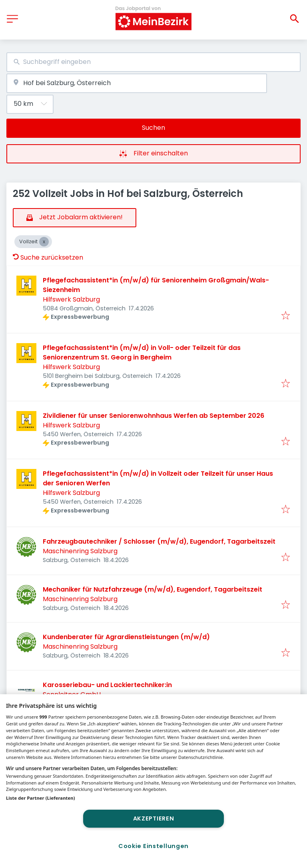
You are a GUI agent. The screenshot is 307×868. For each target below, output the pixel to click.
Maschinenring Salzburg (80, 551)
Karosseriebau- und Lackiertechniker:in (107, 685)
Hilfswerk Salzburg (71, 299)
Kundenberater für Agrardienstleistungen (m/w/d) (126, 637)
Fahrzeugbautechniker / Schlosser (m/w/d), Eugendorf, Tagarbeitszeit (159, 541)
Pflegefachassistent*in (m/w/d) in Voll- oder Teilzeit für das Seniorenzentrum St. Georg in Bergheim (142, 353)
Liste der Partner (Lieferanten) (41, 798)
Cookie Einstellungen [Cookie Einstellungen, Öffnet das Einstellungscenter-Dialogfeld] (153, 846)
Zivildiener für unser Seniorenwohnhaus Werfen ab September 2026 (153, 416)
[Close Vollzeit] (44, 242)
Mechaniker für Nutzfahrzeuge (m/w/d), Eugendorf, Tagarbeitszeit (153, 589)
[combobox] (153, 62)
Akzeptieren (154, 818)
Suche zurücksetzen (48, 257)
